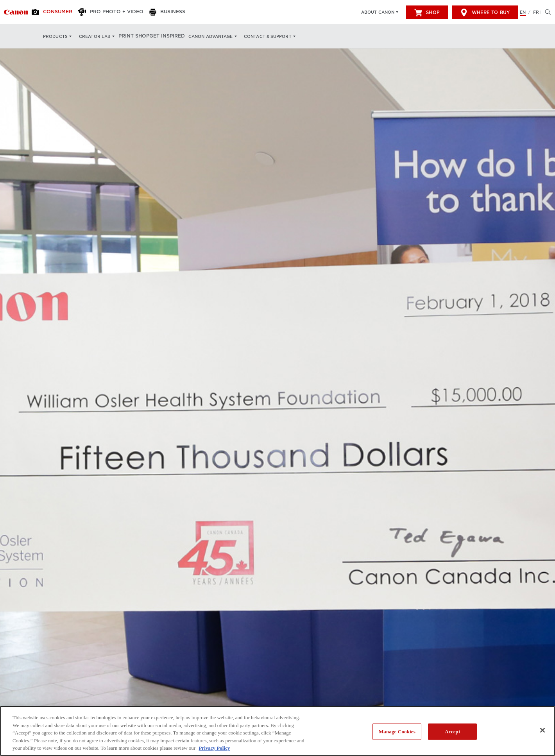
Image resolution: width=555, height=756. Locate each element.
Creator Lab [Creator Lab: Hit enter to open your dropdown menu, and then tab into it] (95, 36)
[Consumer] (55, 12)
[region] (277, 731)
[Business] (165, 12)
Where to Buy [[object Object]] (485, 13)
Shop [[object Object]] (427, 13)
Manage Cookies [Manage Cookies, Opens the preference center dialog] (397, 732)
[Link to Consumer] (16, 12)
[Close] (542, 730)
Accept (452, 732)
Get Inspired (170, 36)
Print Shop (135, 36)
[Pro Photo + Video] (111, 12)
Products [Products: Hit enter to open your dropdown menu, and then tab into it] (55, 36)
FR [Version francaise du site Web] (536, 12)
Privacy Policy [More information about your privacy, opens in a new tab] (214, 748)
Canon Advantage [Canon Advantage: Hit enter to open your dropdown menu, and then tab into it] (213, 36)
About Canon (378, 12)
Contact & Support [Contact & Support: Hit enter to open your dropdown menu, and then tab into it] (270, 36)
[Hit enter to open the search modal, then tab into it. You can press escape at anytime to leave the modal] (546, 12)
